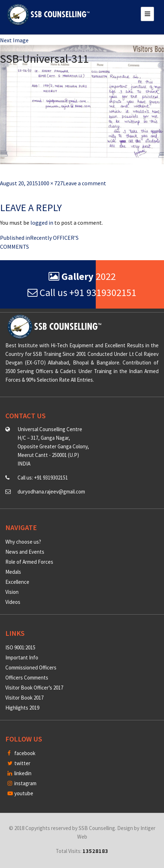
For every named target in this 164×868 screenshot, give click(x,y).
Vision (12, 592)
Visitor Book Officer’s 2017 (34, 688)
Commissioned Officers (31, 667)
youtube (20, 793)
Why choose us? (23, 542)
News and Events (25, 552)
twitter (19, 763)
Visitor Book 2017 (24, 698)
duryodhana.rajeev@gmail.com (51, 492)
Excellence (17, 582)
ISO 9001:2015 (20, 647)
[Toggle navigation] (147, 14)
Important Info (22, 657)
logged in (42, 223)
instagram (22, 783)
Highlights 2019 (22, 708)
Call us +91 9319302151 (82, 292)
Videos (13, 602)
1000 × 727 (50, 183)
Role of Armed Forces (29, 562)
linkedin (19, 773)
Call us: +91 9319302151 (43, 478)
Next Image (14, 40)
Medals (13, 572)
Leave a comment (85, 183)
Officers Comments (27, 678)
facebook (21, 753)
